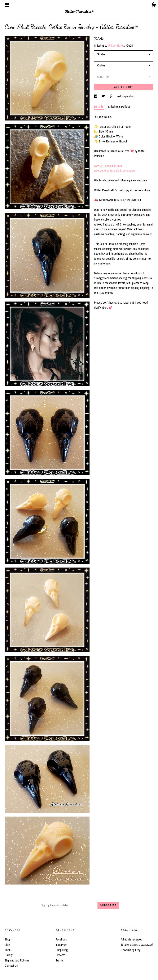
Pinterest (61, 955)
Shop (8, 939)
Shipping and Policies (17, 960)
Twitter (60, 960)
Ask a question (126, 96)
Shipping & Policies (119, 107)
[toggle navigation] (7, 5)
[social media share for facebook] (96, 96)
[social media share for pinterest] (112, 96)
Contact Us (11, 965)
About (8, 950)
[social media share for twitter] (104, 96)
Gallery (9, 955)
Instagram (61, 945)
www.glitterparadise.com (108, 166)
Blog (7, 945)
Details (99, 107)
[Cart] (154, 6)
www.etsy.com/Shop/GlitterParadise (114, 171)
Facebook (61, 939)
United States (116, 45)
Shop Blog (62, 950)
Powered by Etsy (131, 950)
